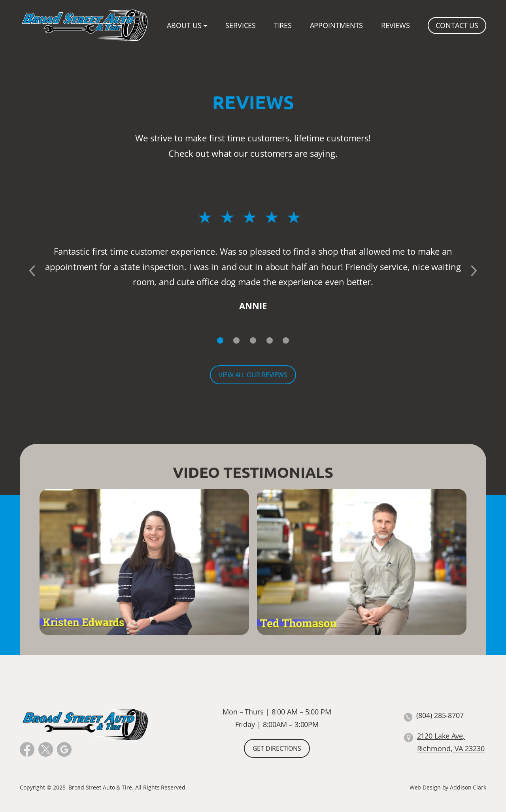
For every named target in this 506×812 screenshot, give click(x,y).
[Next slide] (474, 271)
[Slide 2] (237, 340)
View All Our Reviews (253, 375)
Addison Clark (468, 787)
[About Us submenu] (205, 25)
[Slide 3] (253, 340)
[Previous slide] (32, 271)
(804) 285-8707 (440, 715)
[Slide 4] (270, 340)
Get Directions (277, 748)
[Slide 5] (286, 340)
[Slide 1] (220, 340)
